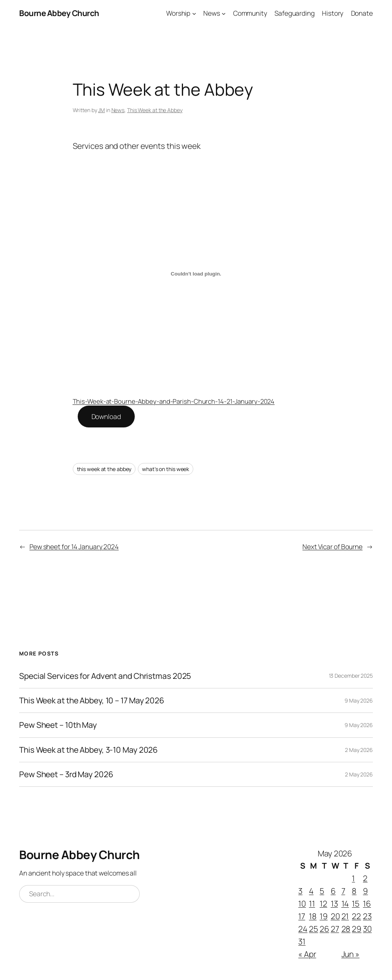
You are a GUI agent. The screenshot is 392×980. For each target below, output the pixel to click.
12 (323, 903)
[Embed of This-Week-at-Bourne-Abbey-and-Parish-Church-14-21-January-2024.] (196, 274)
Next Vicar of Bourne (332, 546)
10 (302, 903)
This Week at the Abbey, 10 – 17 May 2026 (92, 700)
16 (367, 903)
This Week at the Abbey (155, 110)
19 (324, 916)
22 (356, 916)
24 (303, 929)
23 (367, 916)
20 (335, 916)
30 (367, 929)
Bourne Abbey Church (59, 13)
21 (345, 916)
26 (324, 929)
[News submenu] (224, 13)
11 (312, 903)
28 (346, 929)
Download (106, 416)
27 (335, 929)
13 (334, 903)
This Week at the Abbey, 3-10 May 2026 (88, 750)
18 (313, 916)
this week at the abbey (104, 469)
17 (302, 916)
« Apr (307, 954)
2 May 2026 (359, 750)
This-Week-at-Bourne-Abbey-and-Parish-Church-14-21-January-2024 (174, 401)
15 (356, 903)
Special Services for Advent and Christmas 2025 (105, 676)
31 (302, 941)
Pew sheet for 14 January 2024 (74, 546)
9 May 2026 (359, 700)
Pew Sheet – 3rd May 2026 (66, 774)
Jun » (351, 954)
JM (101, 110)
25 (314, 929)
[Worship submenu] (194, 13)
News (118, 110)
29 (357, 929)
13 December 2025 (351, 676)
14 (345, 903)
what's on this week (166, 469)
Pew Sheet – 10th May (58, 725)
